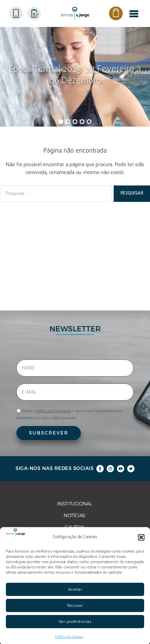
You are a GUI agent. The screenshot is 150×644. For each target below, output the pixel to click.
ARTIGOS (12, 254)
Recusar (75, 612)
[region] (75, 77)
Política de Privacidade (54, 411)
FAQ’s (8, 266)
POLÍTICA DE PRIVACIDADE (32, 289)
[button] (141, 544)
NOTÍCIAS (13, 230)
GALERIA (11, 242)
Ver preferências (75, 628)
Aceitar (75, 596)
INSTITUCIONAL (19, 219)
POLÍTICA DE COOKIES (27, 277)
